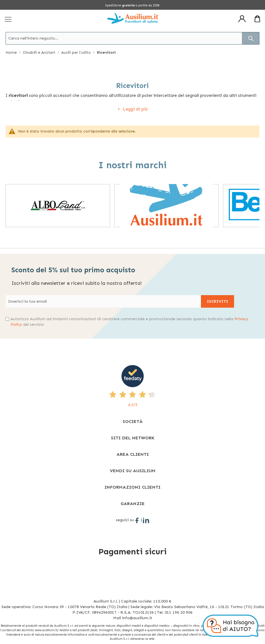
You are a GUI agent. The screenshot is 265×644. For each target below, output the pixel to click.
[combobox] (132, 38)
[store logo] (133, 18)
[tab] (132, 421)
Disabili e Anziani (40, 52)
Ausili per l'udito (77, 52)
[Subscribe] (217, 301)
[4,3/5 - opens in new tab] (132, 386)
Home (12, 52)
